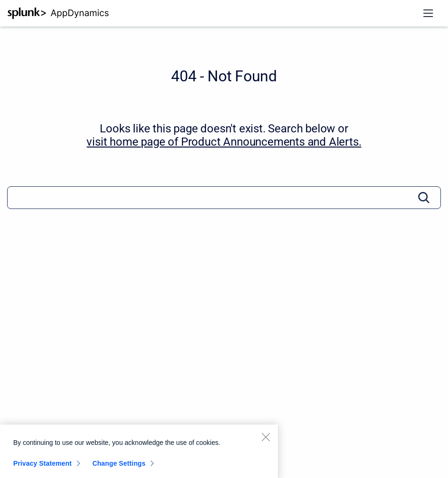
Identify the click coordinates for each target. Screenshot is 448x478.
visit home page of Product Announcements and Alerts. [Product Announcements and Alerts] (224, 142)
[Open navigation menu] (428, 13)
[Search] (224, 198)
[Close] (266, 440)
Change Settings (119, 466)
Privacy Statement (43, 466)
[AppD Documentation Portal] (58, 13)
